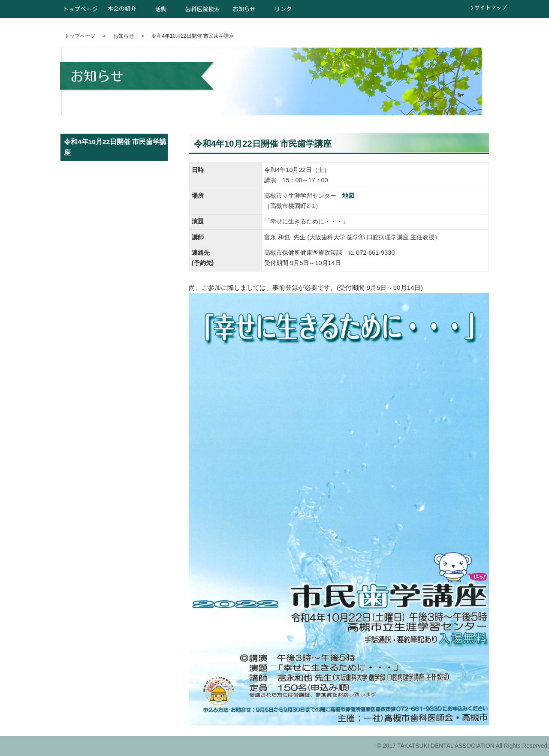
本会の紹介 (122, 9)
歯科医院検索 (202, 9)
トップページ (81, 9)
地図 (348, 196)
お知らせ (244, 9)
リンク (283, 9)
